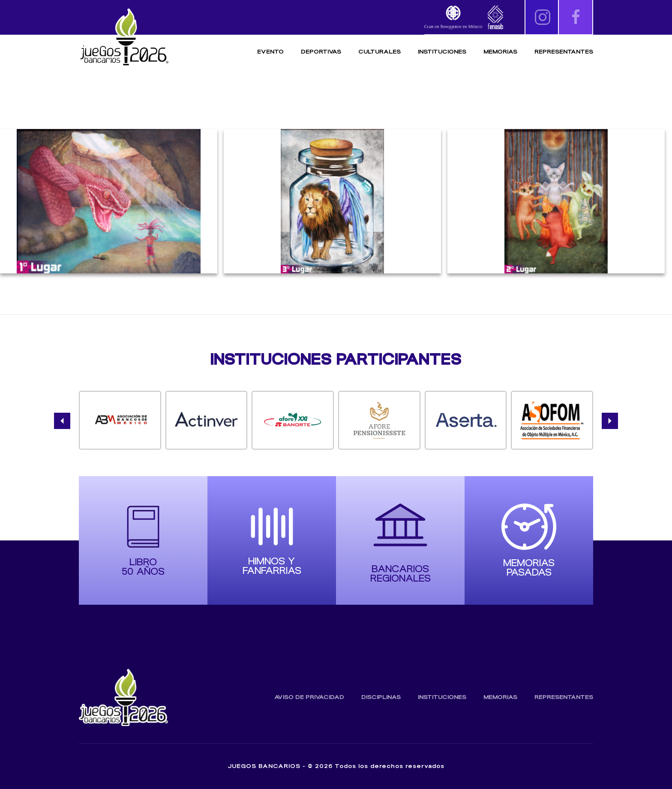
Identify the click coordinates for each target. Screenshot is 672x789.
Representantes (564, 52)
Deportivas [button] (321, 52)
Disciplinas (381, 697)
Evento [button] (270, 52)
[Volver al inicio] (124, 37)
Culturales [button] (379, 52)
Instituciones (442, 52)
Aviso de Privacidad (309, 697)
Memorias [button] (500, 52)
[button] (62, 421)
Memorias (500, 697)
